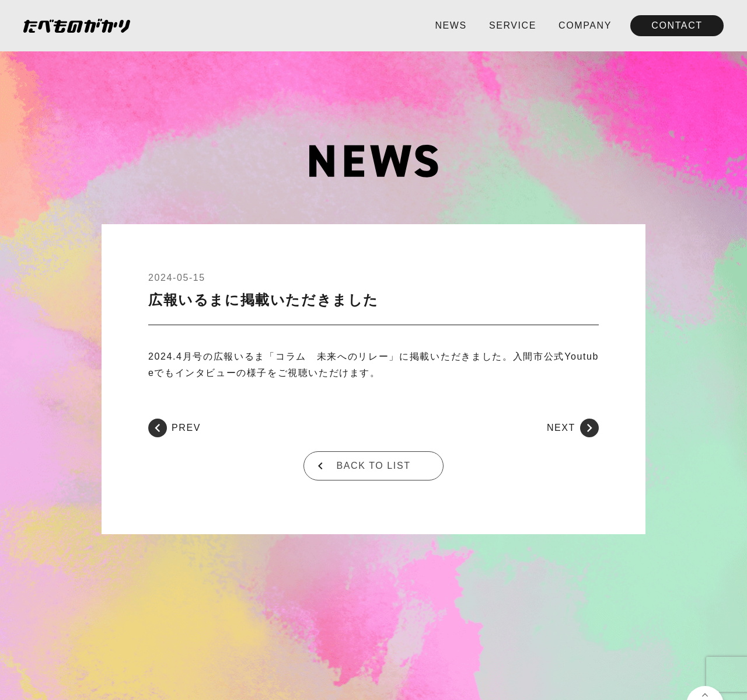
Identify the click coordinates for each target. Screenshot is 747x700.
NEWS (451, 25)
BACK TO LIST (373, 466)
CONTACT (677, 25)
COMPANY (585, 25)
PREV (174, 428)
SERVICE (513, 25)
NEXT (573, 428)
